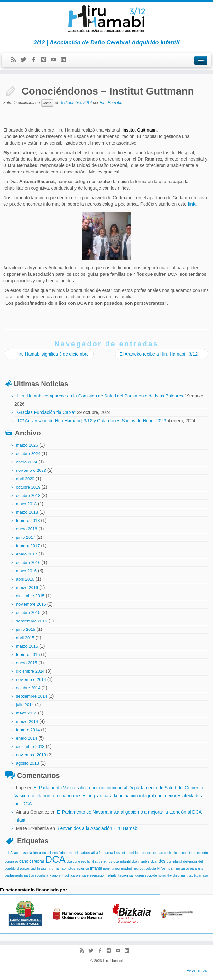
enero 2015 (27, 663)
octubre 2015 (28, 613)
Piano (54, 876)
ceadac (158, 853)
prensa (81, 876)
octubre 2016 (28, 562)
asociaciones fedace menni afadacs (64, 853)
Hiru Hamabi (110, 103)
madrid (126, 868)
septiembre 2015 (32, 621)
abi (7, 853)
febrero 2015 (28, 654)
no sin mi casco (178, 868)
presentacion (96, 876)
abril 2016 (25, 579)
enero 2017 (27, 554)
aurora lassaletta (116, 853)
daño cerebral (32, 861)
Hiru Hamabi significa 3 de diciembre (49, 354)
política (69, 876)
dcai (154, 861)
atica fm (97, 853)
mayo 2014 (26, 713)
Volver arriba (197, 970)
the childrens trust (180, 876)
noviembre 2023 (31, 470)
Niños (162, 868)
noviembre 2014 (31, 680)
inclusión (83, 868)
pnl (61, 876)
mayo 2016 (26, 571)
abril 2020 (25, 479)
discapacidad (26, 868)
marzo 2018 (27, 512)
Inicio (47, 103)
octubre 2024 (28, 454)
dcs (162, 861)
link (192, 204)
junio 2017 (26, 537)
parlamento (14, 875)
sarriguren (137, 876)
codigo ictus (173, 853)
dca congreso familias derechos (90, 861)
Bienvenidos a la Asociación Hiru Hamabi (97, 828)
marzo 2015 (27, 646)
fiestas (42, 868)
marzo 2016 (27, 588)
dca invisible (141, 861)
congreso (11, 861)
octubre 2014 (28, 688)
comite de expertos (196, 853)
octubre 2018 (28, 495)
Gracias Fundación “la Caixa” (46, 412)
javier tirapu (111, 868)
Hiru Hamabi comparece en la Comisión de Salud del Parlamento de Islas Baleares (100, 396)
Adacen (16, 853)
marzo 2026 (27, 445)
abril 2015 (25, 638)
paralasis (197, 868)
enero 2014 (27, 738)
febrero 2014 (28, 730)
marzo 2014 (27, 721)
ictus (71, 868)
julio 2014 (25, 705)
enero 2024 (27, 462)
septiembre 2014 (32, 696)
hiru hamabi (57, 868)
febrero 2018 (28, 521)
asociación (30, 853)
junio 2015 (26, 629)
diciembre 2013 (30, 747)
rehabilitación (117, 875)
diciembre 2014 (30, 671)
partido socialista (36, 876)
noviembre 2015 (31, 604)
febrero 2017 (28, 546)
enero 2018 (27, 529)
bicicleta (134, 853)
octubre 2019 (28, 487)
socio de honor (156, 876)
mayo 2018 (26, 504)
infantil (96, 868)
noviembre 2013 (31, 755)
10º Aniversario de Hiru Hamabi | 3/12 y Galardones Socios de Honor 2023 (92, 421)
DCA (55, 859)
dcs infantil (174, 861)
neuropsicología (145, 868)
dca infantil (122, 861)
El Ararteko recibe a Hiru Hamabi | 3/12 (162, 354)
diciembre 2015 (30, 596)
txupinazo (201, 876)
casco (146, 853)
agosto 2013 (28, 763)
